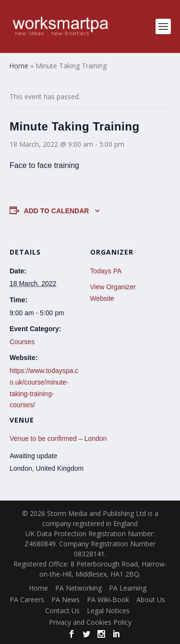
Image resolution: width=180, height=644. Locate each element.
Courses (22, 342)
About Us (151, 599)
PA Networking (78, 588)
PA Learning (128, 588)
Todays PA (106, 271)
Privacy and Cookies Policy (90, 622)
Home (38, 588)
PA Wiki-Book (108, 599)
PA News (66, 599)
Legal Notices (108, 611)
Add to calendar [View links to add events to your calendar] (57, 211)
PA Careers (27, 599)
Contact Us (62, 611)
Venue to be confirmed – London (58, 438)
